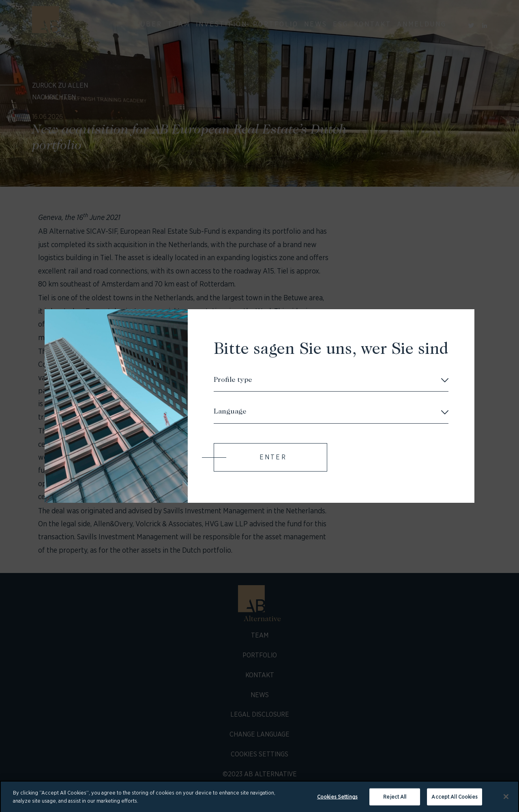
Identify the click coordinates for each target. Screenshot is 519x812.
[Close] (506, 799)
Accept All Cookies (454, 799)
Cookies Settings (337, 799)
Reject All (395, 799)
